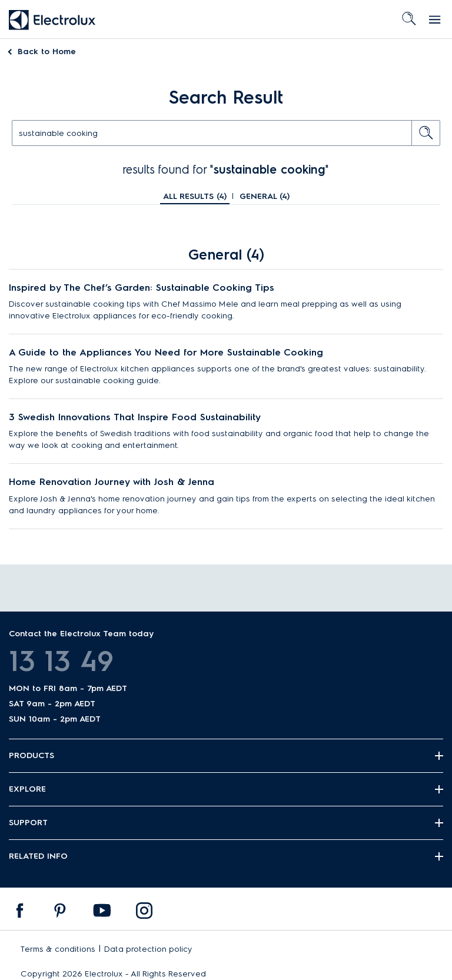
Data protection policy (148, 949)
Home (47, 52)
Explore (27, 789)
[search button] (426, 133)
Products (31, 755)
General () (265, 196)
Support (28, 823)
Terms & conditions (58, 949)
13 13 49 (61, 661)
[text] (226, 133)
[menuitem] (20, 913)
